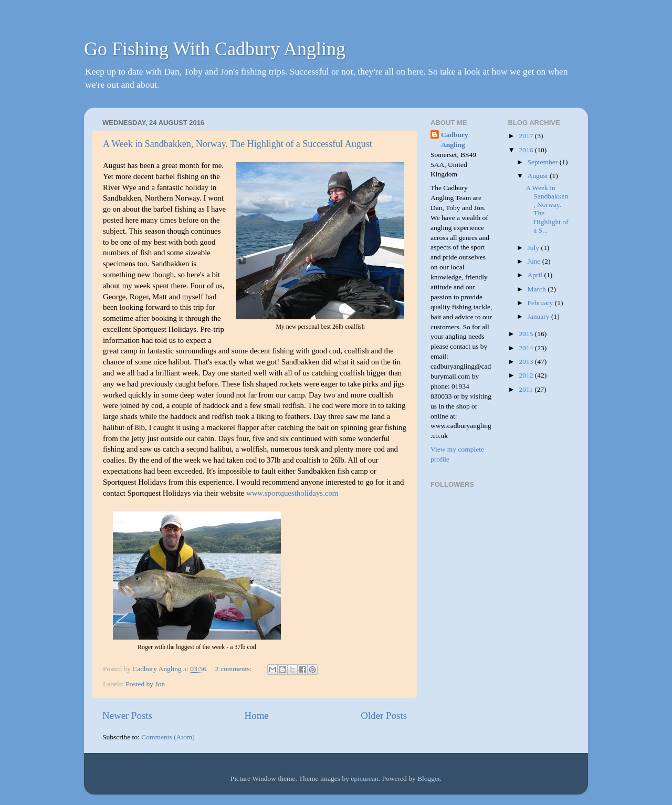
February (541, 303)
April (536, 275)
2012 (527, 375)
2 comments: (234, 669)
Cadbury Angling (455, 140)
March (538, 289)
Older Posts (384, 715)
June (535, 261)
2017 (527, 136)
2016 (527, 150)
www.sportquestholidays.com (292, 493)
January (539, 316)
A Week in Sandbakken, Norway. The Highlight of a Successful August (238, 144)
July (534, 248)
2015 (527, 334)
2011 (527, 389)
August (539, 176)
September (544, 162)
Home (257, 715)
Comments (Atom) (168, 737)
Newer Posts (127, 715)
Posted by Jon (145, 684)
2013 (527, 362)
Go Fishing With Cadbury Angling (215, 49)
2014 (527, 348)
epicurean (364, 778)
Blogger (429, 778)
